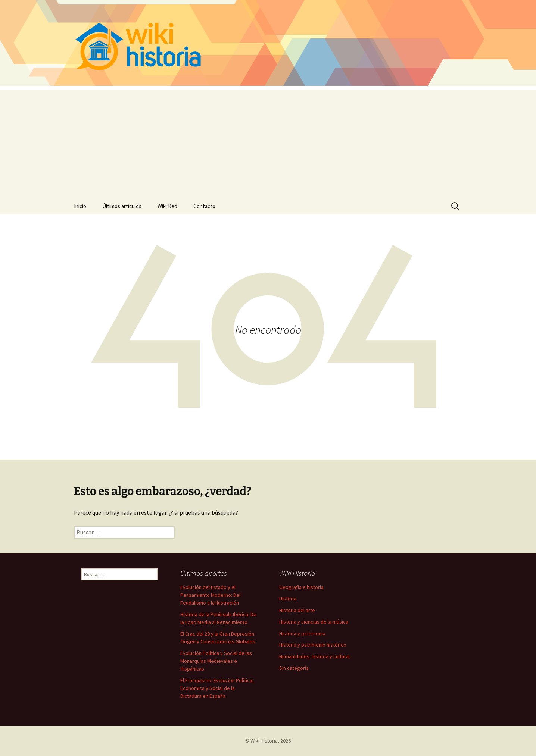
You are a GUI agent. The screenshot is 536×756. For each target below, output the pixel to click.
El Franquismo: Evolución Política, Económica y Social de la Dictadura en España (217, 688)
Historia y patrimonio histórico (313, 645)
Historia (288, 599)
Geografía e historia (301, 587)
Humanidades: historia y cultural (314, 656)
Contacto (204, 206)
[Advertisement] (268, 142)
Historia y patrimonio (302, 633)
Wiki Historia (264, 741)
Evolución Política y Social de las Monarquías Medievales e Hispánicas (216, 661)
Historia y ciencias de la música (314, 622)
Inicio (80, 206)
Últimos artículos (122, 206)
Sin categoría (294, 668)
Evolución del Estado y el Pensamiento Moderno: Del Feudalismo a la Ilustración (210, 595)
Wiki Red (167, 206)
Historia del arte (297, 610)
